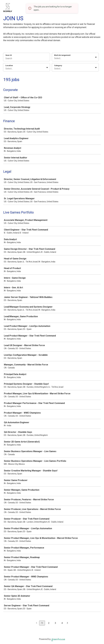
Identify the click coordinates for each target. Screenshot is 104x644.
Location (9, 65)
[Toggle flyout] (96, 57)
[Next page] (68, 623)
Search (9, 55)
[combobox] (54, 58)
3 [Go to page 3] (55, 623)
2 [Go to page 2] (49, 623)
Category (58, 65)
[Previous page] (36, 623)
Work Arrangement (62, 55)
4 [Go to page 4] (62, 623)
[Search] (27, 59)
